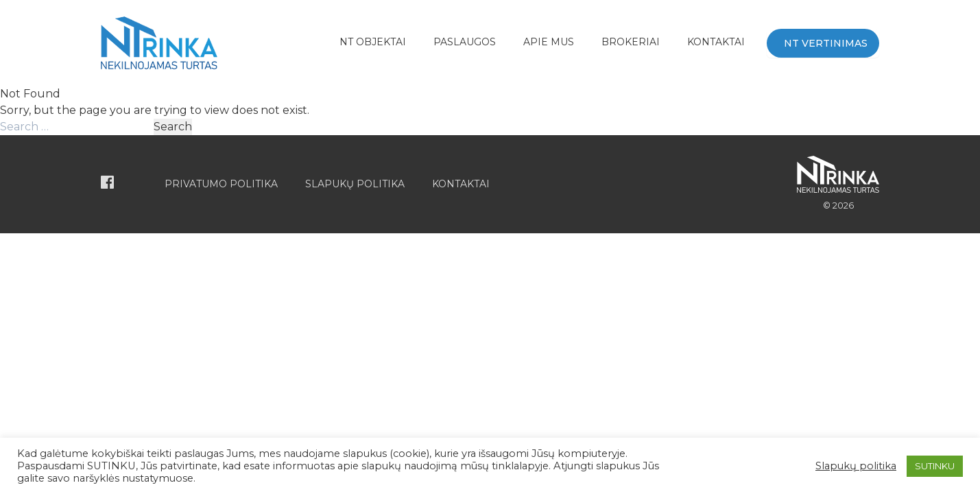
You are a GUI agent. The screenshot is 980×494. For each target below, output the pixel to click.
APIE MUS (549, 42)
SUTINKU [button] (935, 466)
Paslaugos (465, 42)
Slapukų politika (355, 184)
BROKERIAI (631, 42)
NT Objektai (373, 42)
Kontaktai (716, 42)
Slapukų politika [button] (856, 466)
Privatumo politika (221, 184)
